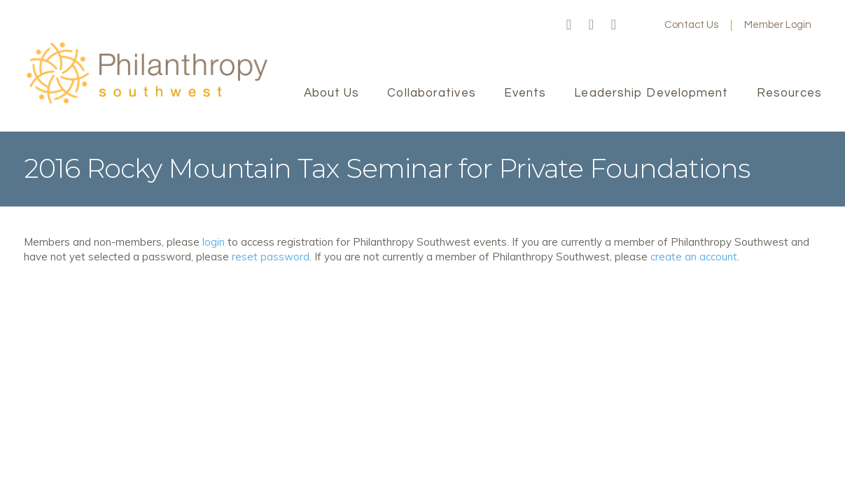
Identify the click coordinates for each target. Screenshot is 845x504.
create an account (694, 257)
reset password (271, 257)
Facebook (569, 25)
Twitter (592, 25)
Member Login (778, 25)
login (214, 242)
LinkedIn (614, 25)
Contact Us (691, 25)
